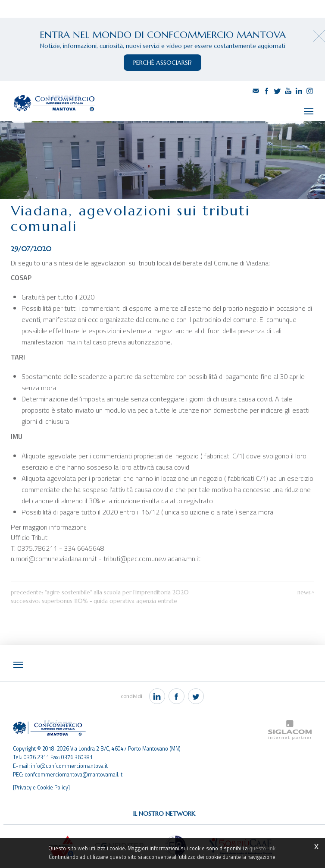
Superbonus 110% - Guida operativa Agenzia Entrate (109, 600)
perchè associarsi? (162, 63)
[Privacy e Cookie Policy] (41, 786)
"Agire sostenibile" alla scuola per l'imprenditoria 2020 (117, 592)
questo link (262, 848)
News (304, 592)
